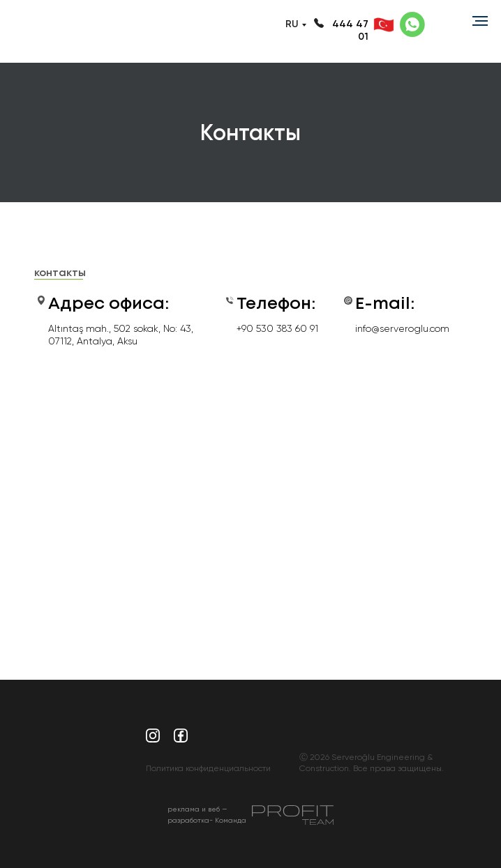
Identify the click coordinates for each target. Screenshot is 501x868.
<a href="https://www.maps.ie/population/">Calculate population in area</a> (250, 498)
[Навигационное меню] (480, 21)
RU (292, 24)
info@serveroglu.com (402, 328)
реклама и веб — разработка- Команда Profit (207, 820)
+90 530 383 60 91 (277, 328)
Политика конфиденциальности (208, 768)
